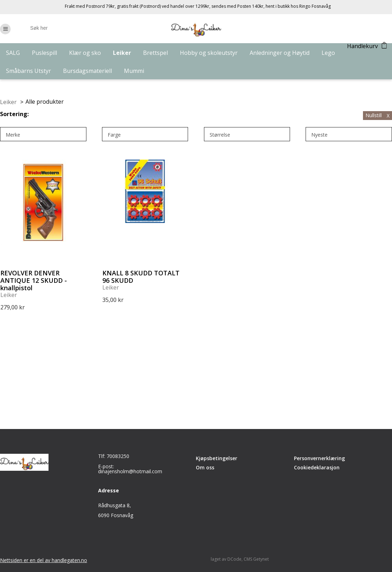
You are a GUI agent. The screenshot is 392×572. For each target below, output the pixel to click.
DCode (234, 559)
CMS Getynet (256, 559)
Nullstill (377, 115)
